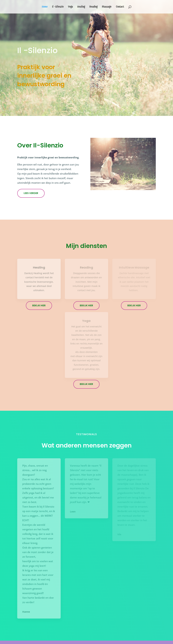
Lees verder (31, 193)
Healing (81, 7)
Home (45, 7)
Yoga (70, 7)
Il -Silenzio (58, 7)
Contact (120, 7)
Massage (107, 7)
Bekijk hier (39, 305)
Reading (93, 7)
